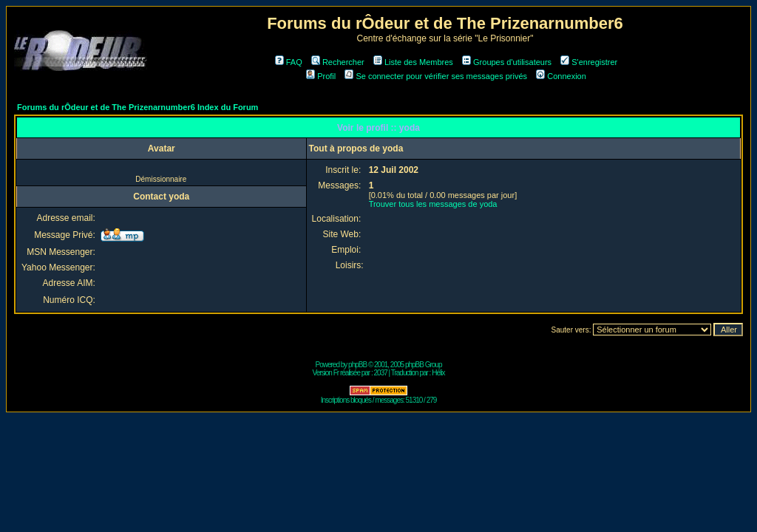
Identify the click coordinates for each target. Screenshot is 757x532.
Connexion (561, 76)
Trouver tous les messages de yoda (433, 204)
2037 (381, 373)
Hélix (438, 373)
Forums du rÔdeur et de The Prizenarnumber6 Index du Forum (138, 107)
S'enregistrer (589, 62)
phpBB (357, 365)
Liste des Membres (413, 62)
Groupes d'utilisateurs (507, 62)
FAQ (289, 62)
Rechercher (338, 62)
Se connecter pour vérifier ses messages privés (436, 76)
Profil (321, 76)
